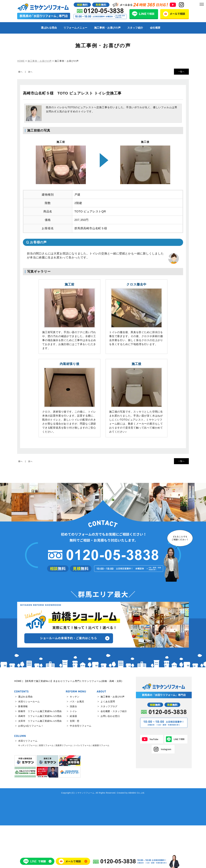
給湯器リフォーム (101, 788)
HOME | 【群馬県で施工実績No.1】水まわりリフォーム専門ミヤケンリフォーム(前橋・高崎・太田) (68, 724)
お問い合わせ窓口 (110, 759)
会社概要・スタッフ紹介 (114, 754)
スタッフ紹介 (135, 28)
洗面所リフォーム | (64, 788)
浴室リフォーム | (47, 788)
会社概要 (155, 28)
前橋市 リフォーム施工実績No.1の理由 (40, 754)
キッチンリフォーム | (28, 788)
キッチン (75, 739)
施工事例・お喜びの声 (107, 28)
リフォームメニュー (75, 28)
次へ (30, 72)
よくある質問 (108, 744)
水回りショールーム (29, 744)
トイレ (73, 754)
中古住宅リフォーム (81, 768)
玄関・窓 (75, 764)
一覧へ (181, 72)
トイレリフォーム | (83, 788)
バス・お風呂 (77, 744)
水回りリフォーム (28, 783)
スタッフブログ (109, 749)
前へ (20, 72)
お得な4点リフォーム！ (31, 768)
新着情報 (23, 749)
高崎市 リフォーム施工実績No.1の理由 (40, 759)
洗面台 (73, 749)
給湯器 (73, 759)
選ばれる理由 (49, 28)
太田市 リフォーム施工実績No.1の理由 (40, 764)
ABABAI (132, 835)
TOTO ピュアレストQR (90, 211)
